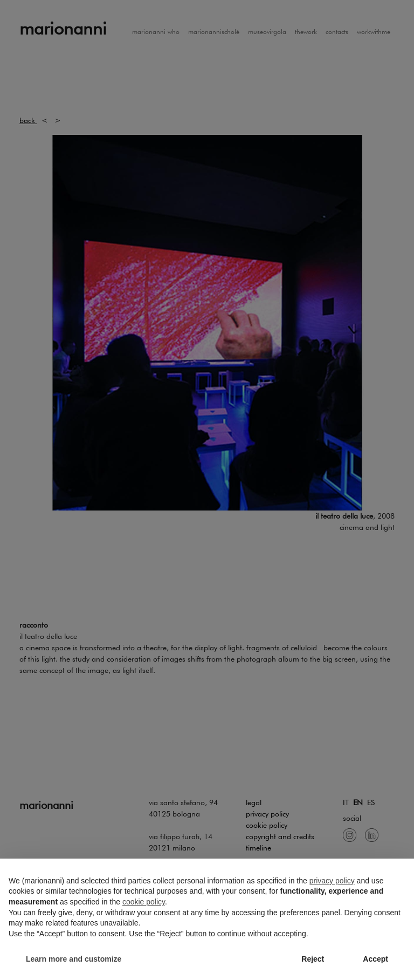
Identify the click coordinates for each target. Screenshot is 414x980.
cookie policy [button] (144, 902)
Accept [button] (375, 959)
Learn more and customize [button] (74, 959)
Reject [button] (313, 959)
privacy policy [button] (332, 881)
